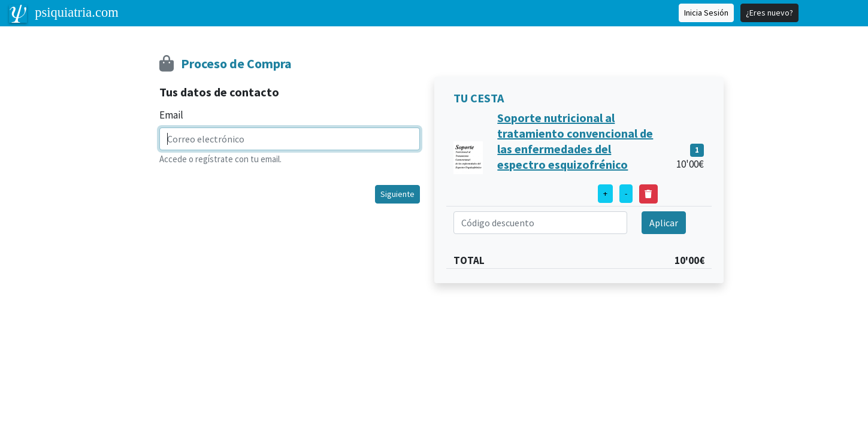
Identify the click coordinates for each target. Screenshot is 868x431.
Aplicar (664, 223)
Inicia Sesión (706, 13)
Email (171, 115)
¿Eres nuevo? (769, 13)
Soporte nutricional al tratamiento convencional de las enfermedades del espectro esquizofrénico (575, 141)
